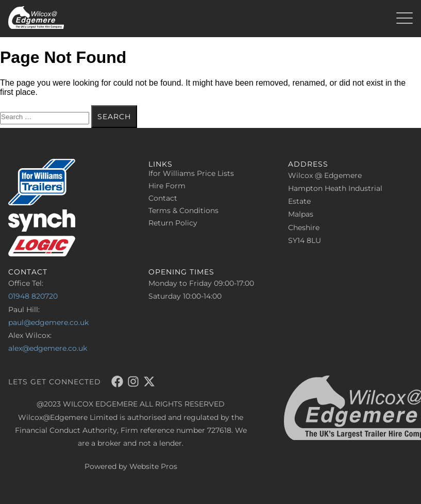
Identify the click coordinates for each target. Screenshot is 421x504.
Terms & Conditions (183, 210)
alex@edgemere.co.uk (48, 348)
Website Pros (153, 466)
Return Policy (173, 223)
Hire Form (167, 186)
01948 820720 (33, 296)
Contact (163, 198)
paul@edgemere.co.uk (48, 322)
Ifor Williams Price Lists (191, 173)
